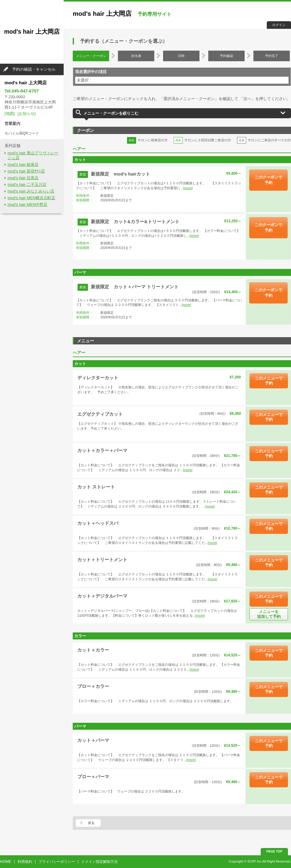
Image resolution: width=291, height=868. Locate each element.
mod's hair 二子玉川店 (27, 184)
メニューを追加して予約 (269, 614)
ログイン (279, 25)
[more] (188, 188)
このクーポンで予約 (268, 180)
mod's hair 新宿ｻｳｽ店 (26, 171)
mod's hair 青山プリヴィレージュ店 (33, 156)
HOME (6, 862)
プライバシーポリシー (57, 862)
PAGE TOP (274, 851)
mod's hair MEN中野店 (27, 204)
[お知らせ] (27, 114)
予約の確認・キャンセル (34, 69)
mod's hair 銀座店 (23, 164)
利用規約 (25, 862)
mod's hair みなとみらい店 (31, 191)
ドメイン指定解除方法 (99, 862)
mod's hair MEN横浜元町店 (31, 198)
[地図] (10, 114)
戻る (91, 823)
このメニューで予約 (269, 381)
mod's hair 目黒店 (23, 178)
